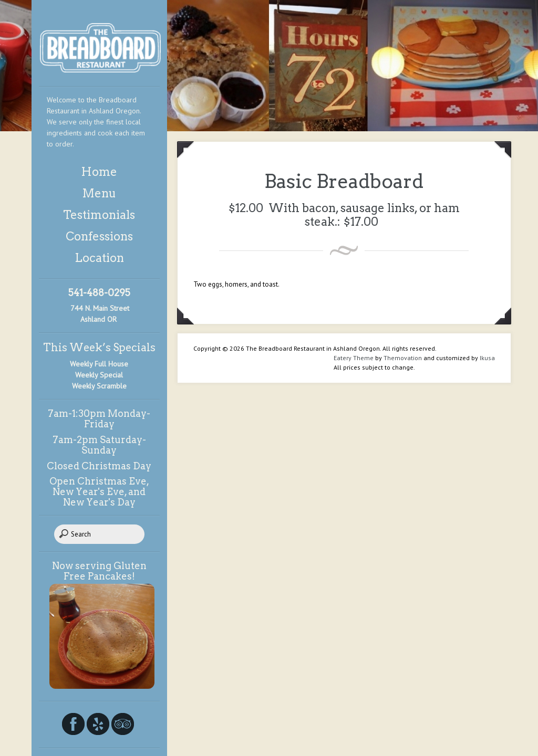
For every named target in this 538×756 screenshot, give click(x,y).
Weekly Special (99, 375)
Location (99, 258)
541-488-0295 (99, 293)
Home (99, 172)
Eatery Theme (354, 358)
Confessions (99, 236)
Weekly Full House (99, 364)
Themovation (403, 358)
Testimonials (99, 215)
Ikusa (487, 358)
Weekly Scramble (99, 386)
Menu (99, 193)
